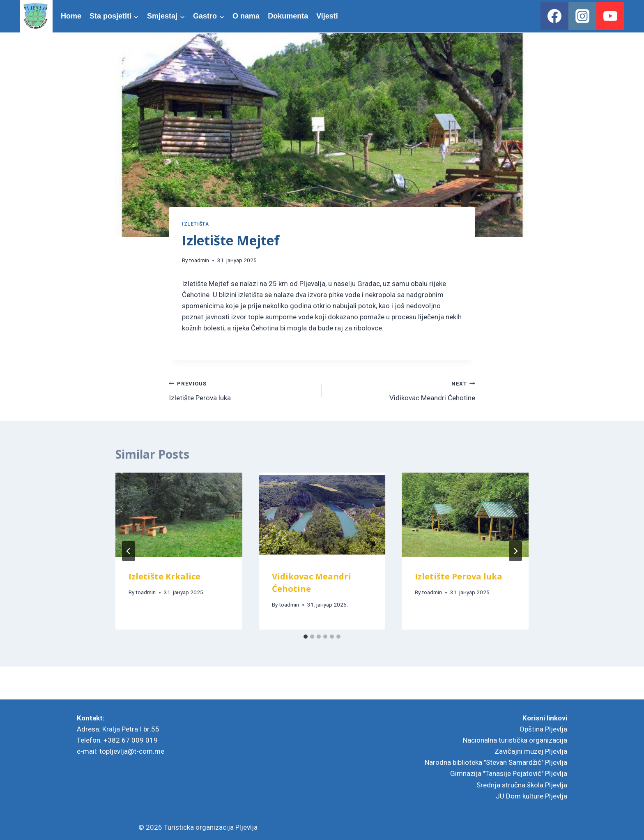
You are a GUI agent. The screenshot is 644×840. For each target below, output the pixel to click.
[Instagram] (582, 16)
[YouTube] (610, 16)
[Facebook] (554, 16)
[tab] (306, 637)
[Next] (515, 551)
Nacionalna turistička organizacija (515, 740)
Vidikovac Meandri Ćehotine (402, 390)
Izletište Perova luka (242, 390)
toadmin (199, 260)
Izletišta (195, 224)
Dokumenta (288, 16)
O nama (246, 16)
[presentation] (179, 515)
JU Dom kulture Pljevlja (531, 796)
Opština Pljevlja (543, 729)
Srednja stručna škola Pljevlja (522, 785)
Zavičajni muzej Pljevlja (531, 751)
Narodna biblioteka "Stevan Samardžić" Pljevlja (496, 762)
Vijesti (327, 16)
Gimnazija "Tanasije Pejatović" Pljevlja (509, 773)
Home (71, 16)
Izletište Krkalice (164, 576)
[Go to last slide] (129, 551)
